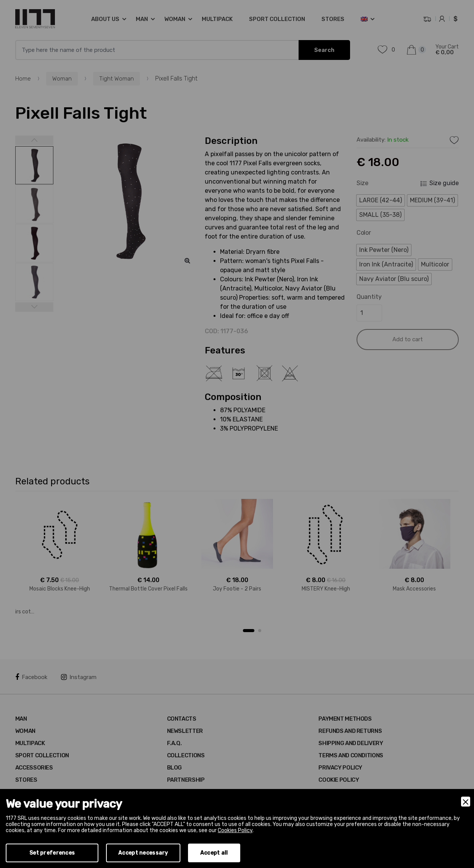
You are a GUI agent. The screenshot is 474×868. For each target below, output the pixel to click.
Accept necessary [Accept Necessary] (143, 853)
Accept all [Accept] (214, 853)
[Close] (466, 802)
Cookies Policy (235, 830)
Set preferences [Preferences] (52, 853)
